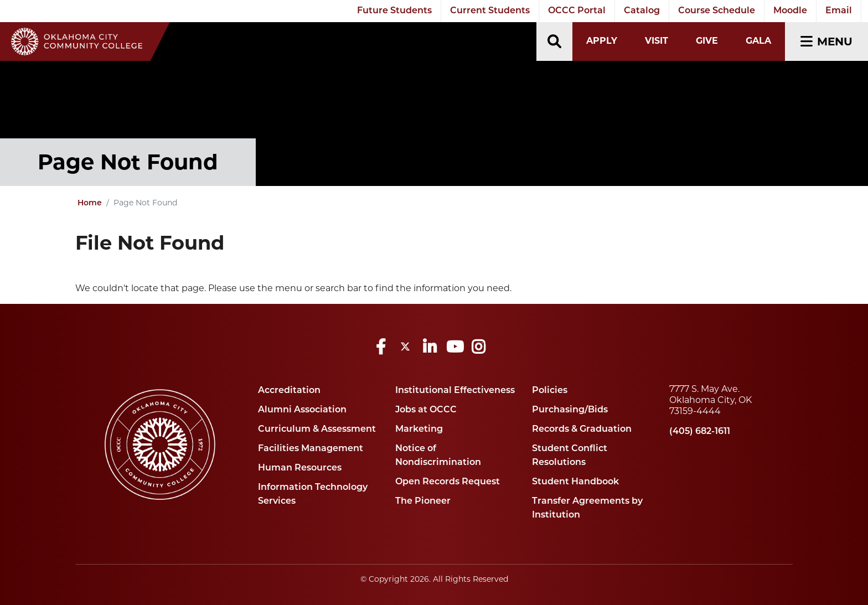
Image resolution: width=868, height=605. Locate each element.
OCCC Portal (577, 11)
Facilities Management (311, 449)
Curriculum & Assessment (317, 430)
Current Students (490, 11)
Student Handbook (575, 482)
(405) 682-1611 (700, 432)
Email (839, 11)
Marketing (419, 430)
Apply (602, 41)
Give (707, 41)
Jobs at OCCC (426, 410)
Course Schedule (717, 11)
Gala (758, 41)
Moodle (790, 11)
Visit (657, 41)
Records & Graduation (582, 430)
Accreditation (289, 391)
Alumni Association (302, 410)
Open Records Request (448, 482)
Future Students (394, 11)
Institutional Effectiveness (455, 391)
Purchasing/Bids (570, 410)
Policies (550, 391)
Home (90, 203)
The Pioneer (423, 501)
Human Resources (300, 468)
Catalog (642, 11)
